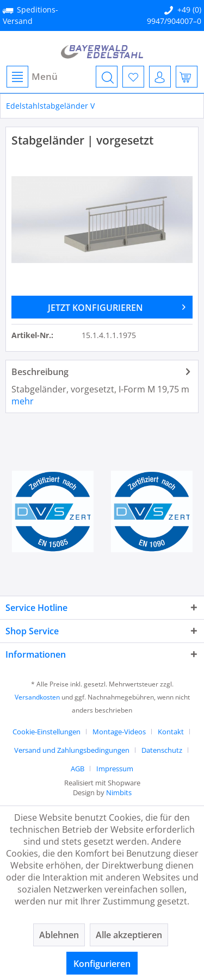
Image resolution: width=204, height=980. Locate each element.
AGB (78, 769)
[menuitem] (32, 77)
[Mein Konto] (160, 77)
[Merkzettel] (133, 77)
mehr (23, 401)
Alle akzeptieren (129, 935)
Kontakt (171, 732)
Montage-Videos (119, 732)
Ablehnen (59, 935)
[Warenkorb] (187, 77)
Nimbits (119, 792)
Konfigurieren (102, 964)
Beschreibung (40, 372)
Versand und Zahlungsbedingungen (72, 750)
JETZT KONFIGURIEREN (117, 306)
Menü (32, 77)
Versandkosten (37, 697)
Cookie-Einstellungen (47, 732)
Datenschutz (162, 750)
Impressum (115, 769)
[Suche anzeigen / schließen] (107, 77)
